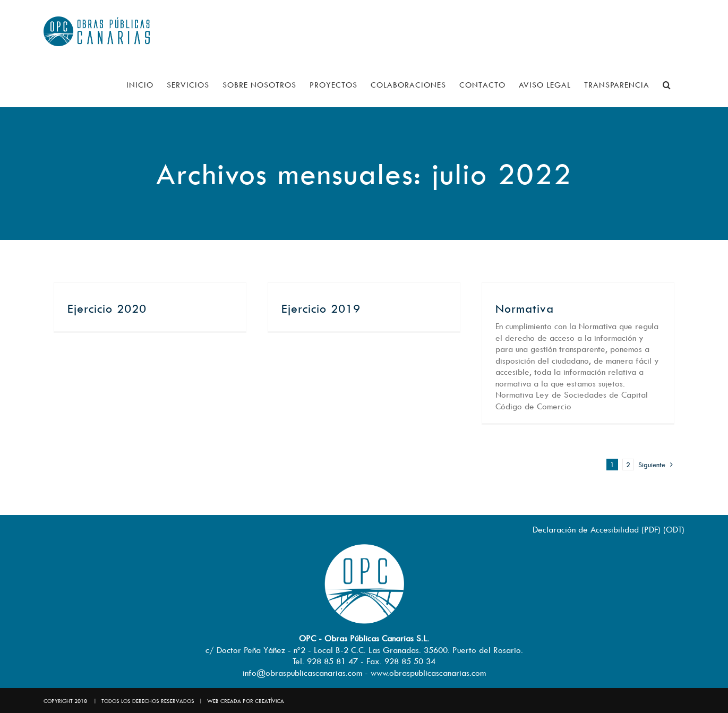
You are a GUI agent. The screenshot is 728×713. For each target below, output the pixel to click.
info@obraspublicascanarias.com (302, 673)
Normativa (525, 308)
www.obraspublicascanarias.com (428, 673)
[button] (667, 85)
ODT (674, 529)
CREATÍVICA (269, 701)
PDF (651, 529)
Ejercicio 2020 (107, 308)
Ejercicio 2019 (321, 308)
